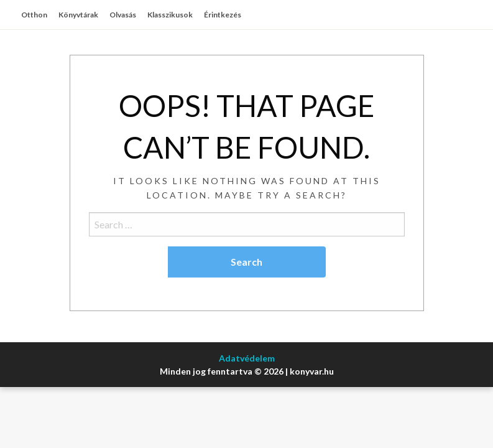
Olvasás (123, 15)
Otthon (34, 15)
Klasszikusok (170, 15)
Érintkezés (223, 15)
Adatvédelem (247, 358)
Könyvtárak (78, 15)
